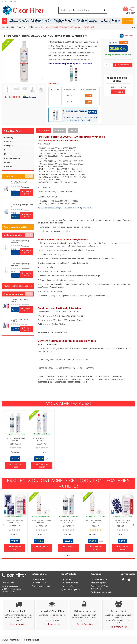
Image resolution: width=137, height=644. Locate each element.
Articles (13, 1)
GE (5, 150)
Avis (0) (73, 131)
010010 (95, 526)
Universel (9, 142)
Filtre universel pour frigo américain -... (42, 522)
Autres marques (12, 158)
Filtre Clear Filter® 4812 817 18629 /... (95, 522)
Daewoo (8, 166)
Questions (59, 131)
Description (44, 131)
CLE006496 (42, 526)
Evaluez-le (119, 92)
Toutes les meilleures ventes (18, 286)
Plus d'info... (54, 84)
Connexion (130, 13)
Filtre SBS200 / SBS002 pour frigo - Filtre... (15, 439)
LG (5, 154)
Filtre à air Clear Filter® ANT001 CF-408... (15, 522)
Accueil (5, 1)
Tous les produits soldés (15, 227)
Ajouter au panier (123, 65)
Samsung (9, 138)
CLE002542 (15, 444)
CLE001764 (42, 444)
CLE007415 (15, 526)
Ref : (6, 97)
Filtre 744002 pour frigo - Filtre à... (22, 206)
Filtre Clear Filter (13, 131)
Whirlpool (9, 146)
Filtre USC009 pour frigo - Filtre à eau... (42, 439)
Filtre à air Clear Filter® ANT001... (19, 300)
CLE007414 (122, 526)
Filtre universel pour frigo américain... (20, 242)
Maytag (8, 162)
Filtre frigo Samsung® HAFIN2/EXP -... (19, 183)
